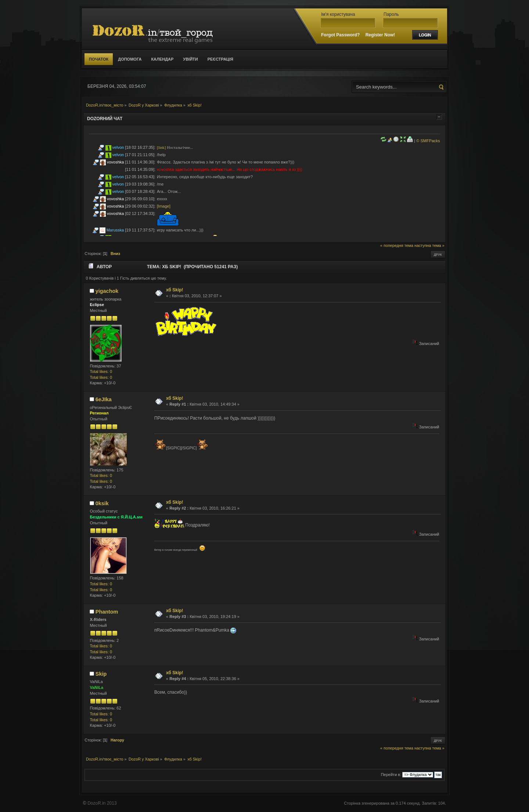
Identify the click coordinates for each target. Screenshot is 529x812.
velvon (118, 147)
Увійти (190, 59)
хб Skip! (175, 290)
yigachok (107, 291)
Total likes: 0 (101, 371)
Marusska (115, 230)
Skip (101, 674)
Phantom (107, 612)
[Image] (164, 206)
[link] (161, 147)
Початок (99, 59)
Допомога (130, 59)
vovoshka (115, 162)
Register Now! (380, 35)
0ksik (102, 503)
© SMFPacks (428, 141)
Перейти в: (391, 775)
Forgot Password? (340, 35)
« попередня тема (397, 245)
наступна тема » (429, 245)
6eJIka (104, 399)
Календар (162, 59)
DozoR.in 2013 (102, 803)
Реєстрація (220, 59)
